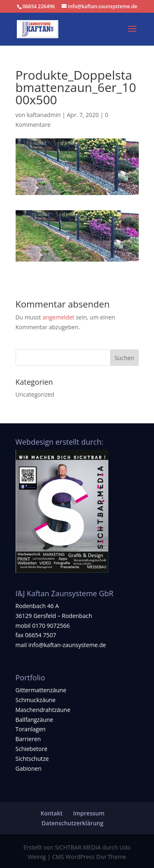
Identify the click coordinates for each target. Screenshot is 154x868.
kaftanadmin (44, 115)
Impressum (89, 813)
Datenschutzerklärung (72, 823)
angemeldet (58, 317)
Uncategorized (35, 394)
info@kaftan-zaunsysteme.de (67, 645)
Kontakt (52, 813)
